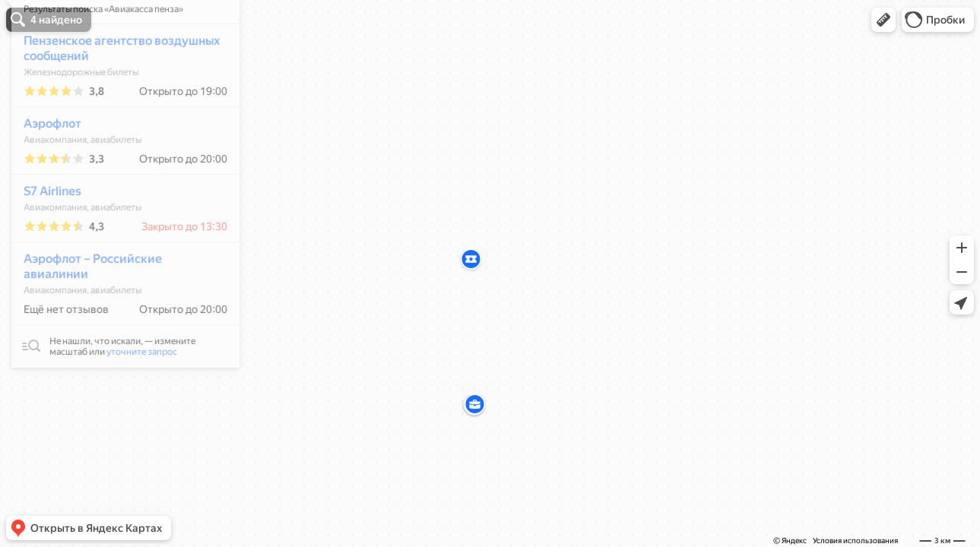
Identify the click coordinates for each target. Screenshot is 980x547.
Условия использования (855, 541)
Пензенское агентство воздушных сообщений (113, 93)
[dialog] (117, 226)
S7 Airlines (44, 236)
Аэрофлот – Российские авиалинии (84, 311)
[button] (883, 20)
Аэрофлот (44, 168)
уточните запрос (133, 397)
